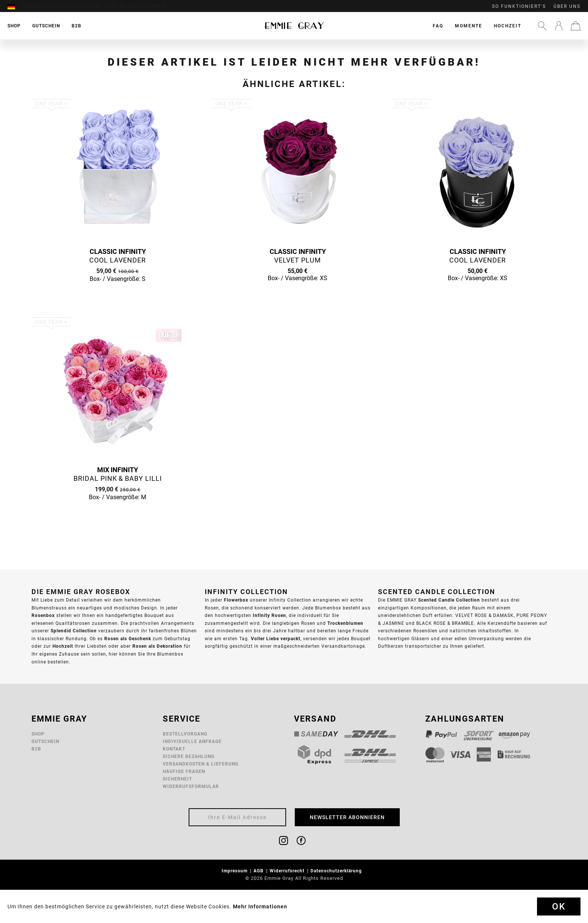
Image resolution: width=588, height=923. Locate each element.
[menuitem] (15, 6)
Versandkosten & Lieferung (201, 764)
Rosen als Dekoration (157, 646)
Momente (469, 26)
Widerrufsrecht (288, 871)
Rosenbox (43, 615)
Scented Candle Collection (449, 600)
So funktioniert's (519, 6)
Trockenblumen (345, 623)
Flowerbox (236, 600)
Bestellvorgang (185, 734)
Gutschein (45, 741)
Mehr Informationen (260, 906)
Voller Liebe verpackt (276, 639)
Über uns (567, 6)
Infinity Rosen (269, 615)
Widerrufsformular (191, 786)
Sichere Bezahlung (189, 756)
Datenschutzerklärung (337, 871)
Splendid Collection (74, 631)
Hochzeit (508, 26)
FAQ (438, 26)
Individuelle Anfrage (192, 741)
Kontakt (174, 749)
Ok (559, 906)
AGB (259, 871)
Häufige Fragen (184, 771)
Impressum (235, 871)
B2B (36, 749)
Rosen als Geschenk (128, 639)
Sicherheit (177, 779)
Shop (38, 734)
